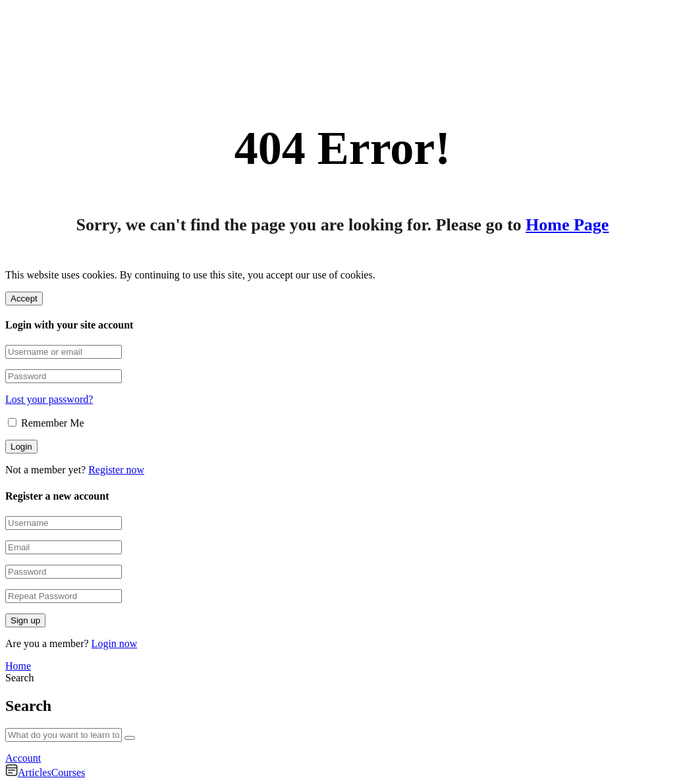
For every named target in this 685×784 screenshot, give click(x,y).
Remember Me (46, 423)
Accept (24, 299)
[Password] (64, 376)
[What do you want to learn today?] (64, 735)
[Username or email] (64, 352)
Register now (116, 470)
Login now (115, 643)
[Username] (64, 523)
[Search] (130, 738)
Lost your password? (49, 399)
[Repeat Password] (64, 596)
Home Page (567, 225)
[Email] (64, 547)
